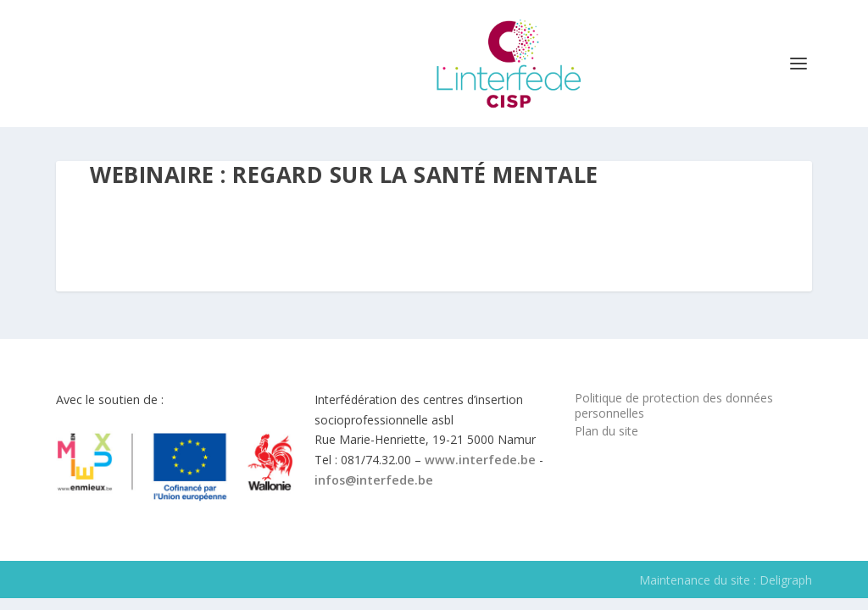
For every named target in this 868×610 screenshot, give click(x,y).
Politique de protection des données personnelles (674, 405)
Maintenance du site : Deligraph (726, 580)
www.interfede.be (480, 460)
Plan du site (606, 431)
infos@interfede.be (374, 480)
